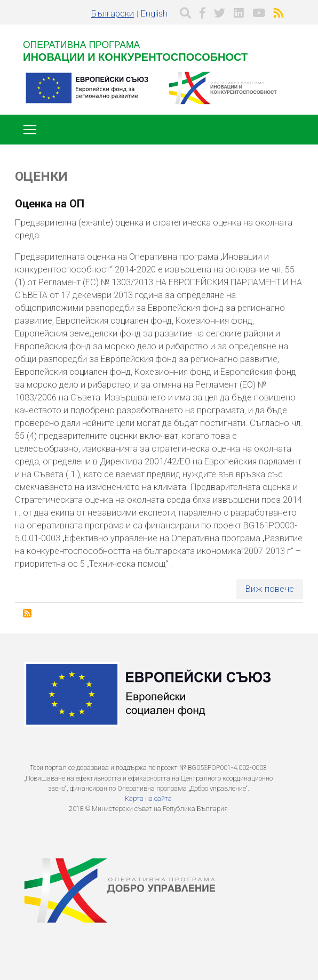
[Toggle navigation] (30, 130)
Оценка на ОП (50, 204)
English (154, 14)
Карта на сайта (148, 798)
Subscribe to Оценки (27, 613)
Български (113, 14)
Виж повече (270, 589)
